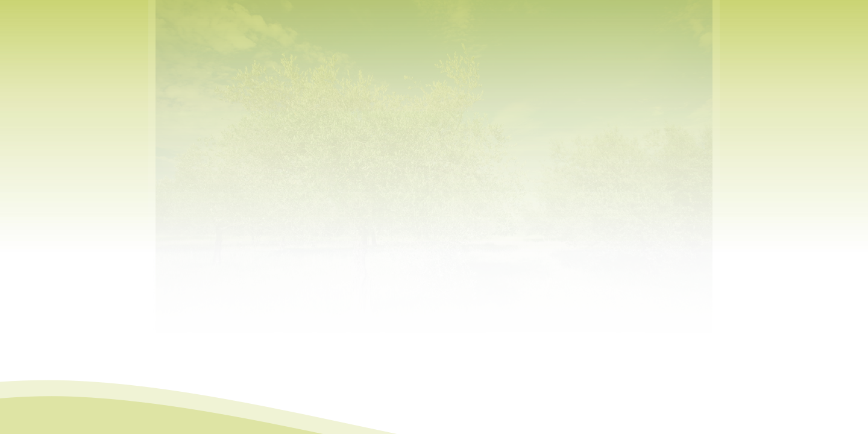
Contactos (435, 426)
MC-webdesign (484, 426)
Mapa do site (396, 426)
